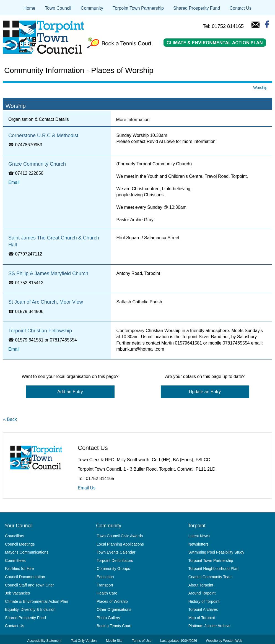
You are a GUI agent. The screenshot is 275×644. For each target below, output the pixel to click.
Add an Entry (70, 392)
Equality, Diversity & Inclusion (30, 609)
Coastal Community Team (211, 577)
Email (14, 182)
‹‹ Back (10, 419)
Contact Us (241, 8)
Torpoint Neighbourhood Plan (213, 569)
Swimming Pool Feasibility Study (216, 552)
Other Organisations (114, 609)
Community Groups (113, 569)
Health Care (107, 593)
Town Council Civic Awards (120, 536)
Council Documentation (25, 577)
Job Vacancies (17, 593)
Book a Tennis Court (114, 626)
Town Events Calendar (116, 552)
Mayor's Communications (27, 552)
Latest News (199, 536)
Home (29, 8)
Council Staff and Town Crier (29, 585)
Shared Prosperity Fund (197, 8)
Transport (105, 585)
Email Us (87, 488)
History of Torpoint (204, 601)
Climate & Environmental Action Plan (37, 601)
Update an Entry (205, 392)
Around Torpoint (202, 593)
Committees (15, 560)
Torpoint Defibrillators (115, 560)
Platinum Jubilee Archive (210, 626)
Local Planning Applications (120, 544)
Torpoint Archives (203, 609)
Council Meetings (20, 544)
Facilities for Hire (19, 569)
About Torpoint (201, 585)
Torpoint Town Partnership (138, 8)
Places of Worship (112, 601)
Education (105, 577)
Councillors (15, 536)
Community (92, 8)
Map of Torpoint (202, 618)
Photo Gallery (108, 618)
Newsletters (199, 544)
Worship (260, 88)
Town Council (58, 8)
